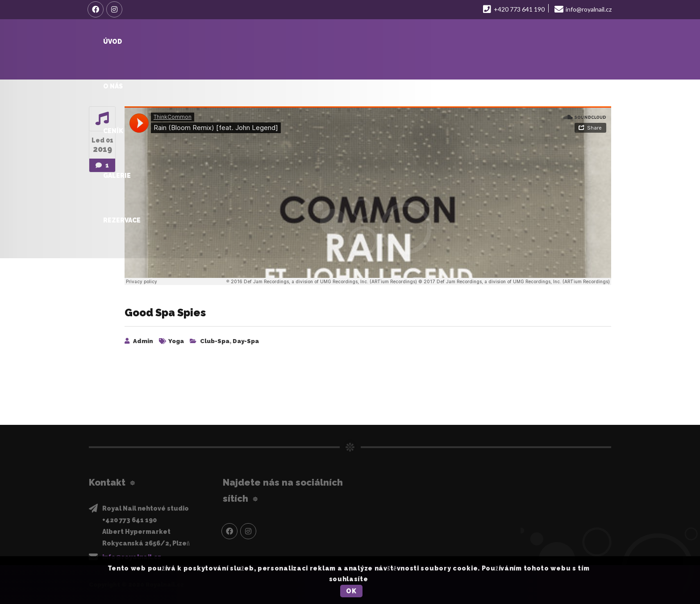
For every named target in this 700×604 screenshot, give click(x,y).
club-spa (215, 341)
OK (351, 591)
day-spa (246, 341)
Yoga (176, 341)
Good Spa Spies (166, 312)
